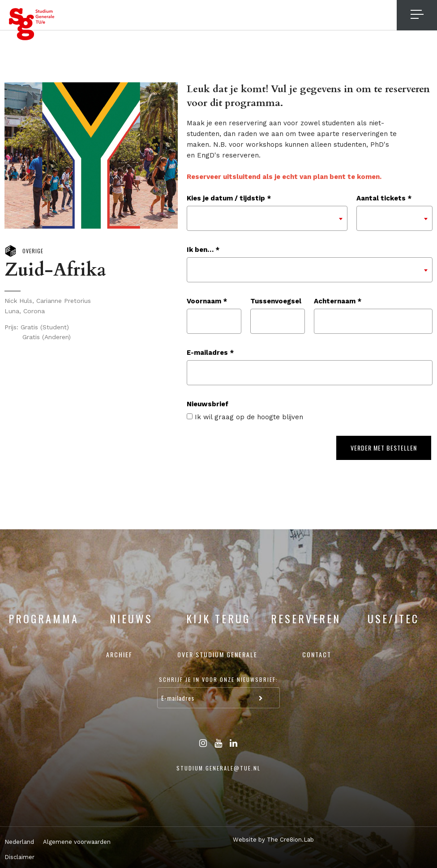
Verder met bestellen (384, 448)
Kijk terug (218, 618)
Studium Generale (32, 24)
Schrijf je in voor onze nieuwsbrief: (218, 679)
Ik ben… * (203, 250)
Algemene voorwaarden (77, 842)
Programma (44, 618)
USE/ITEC (393, 618)
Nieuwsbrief (208, 404)
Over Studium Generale (217, 654)
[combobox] (267, 218)
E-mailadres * (210, 353)
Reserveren (306, 618)
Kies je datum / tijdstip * (229, 198)
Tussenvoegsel (276, 301)
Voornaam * (207, 301)
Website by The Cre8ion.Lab (273, 840)
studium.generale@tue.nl (218, 768)
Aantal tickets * (384, 198)
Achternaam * (338, 301)
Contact (317, 654)
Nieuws (131, 618)
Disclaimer (19, 857)
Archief (119, 654)
